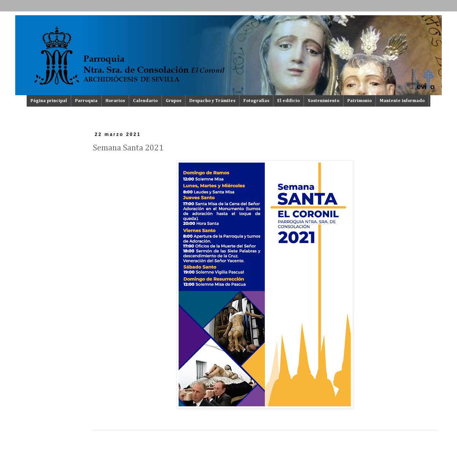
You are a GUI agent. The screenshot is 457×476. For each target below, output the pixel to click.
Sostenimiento (324, 101)
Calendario (145, 101)
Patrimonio (360, 101)
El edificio (288, 101)
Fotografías (256, 101)
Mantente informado (402, 101)
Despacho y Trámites (212, 101)
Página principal (49, 101)
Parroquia (86, 101)
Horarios (115, 101)
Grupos (173, 101)
